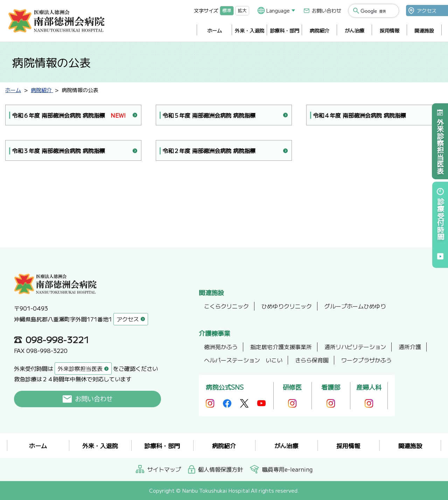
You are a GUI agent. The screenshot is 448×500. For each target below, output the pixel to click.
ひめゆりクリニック (287, 306)
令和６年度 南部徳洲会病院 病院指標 (69, 116)
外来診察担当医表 (440, 146)
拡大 (242, 10)
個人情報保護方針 (220, 469)
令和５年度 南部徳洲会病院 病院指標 (209, 115)
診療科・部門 (285, 30)
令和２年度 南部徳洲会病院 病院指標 (209, 151)
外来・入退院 (250, 30)
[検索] (377, 11)
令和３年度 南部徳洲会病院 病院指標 (58, 151)
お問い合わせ (327, 11)
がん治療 (355, 30)
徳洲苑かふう (221, 347)
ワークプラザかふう (366, 360)
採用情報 (390, 30)
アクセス (427, 11)
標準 (227, 10)
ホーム (215, 30)
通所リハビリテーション (355, 347)
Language (278, 11)
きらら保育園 (312, 360)
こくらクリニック (226, 306)
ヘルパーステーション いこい (243, 360)
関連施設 (424, 30)
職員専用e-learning (287, 469)
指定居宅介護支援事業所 (281, 347)
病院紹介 (320, 30)
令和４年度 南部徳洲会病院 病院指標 (359, 115)
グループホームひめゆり (355, 306)
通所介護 (410, 347)
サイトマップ (164, 469)
